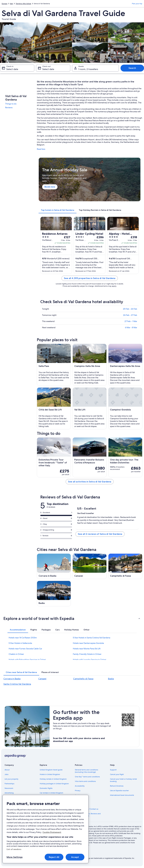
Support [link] (113, 770)
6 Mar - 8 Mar (131, 327)
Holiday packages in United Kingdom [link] (54, 784)
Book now (50, 187)
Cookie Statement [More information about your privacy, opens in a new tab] (52, 832)
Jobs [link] (6, 774)
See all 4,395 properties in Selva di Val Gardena (90, 278)
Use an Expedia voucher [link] (119, 791)
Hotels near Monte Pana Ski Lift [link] (87, 649)
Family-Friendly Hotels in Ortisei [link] (87, 654)
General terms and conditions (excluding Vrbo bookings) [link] (86, 771)
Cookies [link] (78, 795)
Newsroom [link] (9, 788)
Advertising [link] (9, 793)
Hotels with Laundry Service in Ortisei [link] (89, 660)
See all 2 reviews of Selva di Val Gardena (100, 534)
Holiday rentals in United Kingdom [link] (53, 779)
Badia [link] (111, 679)
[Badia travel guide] (54, 594)
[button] (72, 618)
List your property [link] (11, 779)
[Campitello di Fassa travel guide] (125, 566)
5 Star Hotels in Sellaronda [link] (20, 643)
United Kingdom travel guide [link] (51, 770)
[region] (46, 829)
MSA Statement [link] (81, 804)
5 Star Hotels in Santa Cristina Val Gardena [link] (92, 638)
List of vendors (14, 849)
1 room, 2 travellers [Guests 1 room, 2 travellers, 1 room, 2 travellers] (88, 69)
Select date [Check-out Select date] (48, 69)
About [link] (7, 770)
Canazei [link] (42, 679)
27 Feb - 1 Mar (131, 321)
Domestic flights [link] (46, 788)
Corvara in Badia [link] (12, 679)
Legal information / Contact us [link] (87, 809)
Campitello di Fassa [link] (83, 679)
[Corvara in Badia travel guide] (54, 566)
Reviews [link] (9, 107)
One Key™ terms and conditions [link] (87, 777)
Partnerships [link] (9, 784)
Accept (75, 857)
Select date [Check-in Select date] (12, 69)
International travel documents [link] (122, 795)
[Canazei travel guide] (90, 566)
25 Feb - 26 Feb (130, 309)
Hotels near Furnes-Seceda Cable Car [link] (25, 649)
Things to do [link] (11, 104)
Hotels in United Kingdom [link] (50, 774)
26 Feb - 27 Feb (130, 315)
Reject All (54, 857)
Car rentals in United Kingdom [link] (51, 793)
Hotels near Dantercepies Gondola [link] (88, 643)
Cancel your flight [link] (117, 774)
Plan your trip (137, 4)
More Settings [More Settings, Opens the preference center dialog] (15, 857)
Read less (41, 149)
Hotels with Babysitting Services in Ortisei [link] (27, 660)
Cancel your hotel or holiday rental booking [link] (123, 780)
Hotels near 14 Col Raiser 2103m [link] (23, 638)
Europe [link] (5, 4)
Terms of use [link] (80, 800)
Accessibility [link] (80, 786)
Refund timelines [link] (117, 786)
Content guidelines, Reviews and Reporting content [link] (88, 815)
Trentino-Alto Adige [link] (23, 4)
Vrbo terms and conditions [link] (85, 781)
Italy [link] (12, 4)
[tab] (58, 210)
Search (132, 68)
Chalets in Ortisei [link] (16, 654)
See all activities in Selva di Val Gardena (90, 482)
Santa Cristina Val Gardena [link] (17, 684)
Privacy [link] (78, 791)
